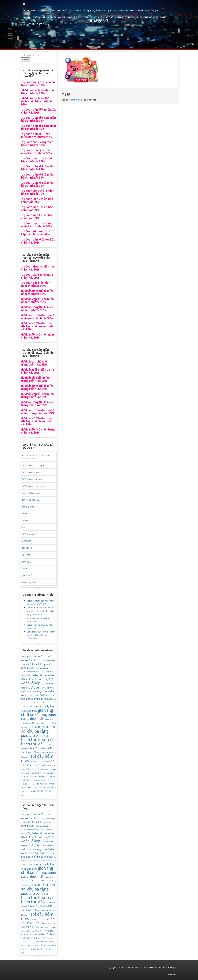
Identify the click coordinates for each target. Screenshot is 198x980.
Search (26, 60)
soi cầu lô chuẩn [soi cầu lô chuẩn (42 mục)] (38, 763)
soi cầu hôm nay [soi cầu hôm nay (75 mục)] (37, 758)
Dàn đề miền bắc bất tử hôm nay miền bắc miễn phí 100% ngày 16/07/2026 (40, 611)
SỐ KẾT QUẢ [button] (42, 24)
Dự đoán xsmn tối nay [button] (147, 10)
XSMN (86, 17)
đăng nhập (76, 100)
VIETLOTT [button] (121, 17)
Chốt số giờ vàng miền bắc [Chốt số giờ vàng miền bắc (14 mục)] (31, 657)
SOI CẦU (144, 17)
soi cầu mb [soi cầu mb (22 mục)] (45, 765)
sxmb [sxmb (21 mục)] (34, 780)
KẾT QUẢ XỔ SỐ (106, 17)
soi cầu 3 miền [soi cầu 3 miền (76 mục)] (42, 726)
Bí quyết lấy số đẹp (32, 17)
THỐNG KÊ (133, 17)
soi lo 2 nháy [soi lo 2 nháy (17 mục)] (38, 776)
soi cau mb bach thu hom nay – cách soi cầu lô (45, 10)
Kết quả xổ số (69, 17)
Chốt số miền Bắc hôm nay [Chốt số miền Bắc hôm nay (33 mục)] (36, 658)
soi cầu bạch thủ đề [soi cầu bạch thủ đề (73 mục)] (38, 742)
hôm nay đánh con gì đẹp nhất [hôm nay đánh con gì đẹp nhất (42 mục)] (38, 717)
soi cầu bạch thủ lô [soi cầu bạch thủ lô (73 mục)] (34, 737)
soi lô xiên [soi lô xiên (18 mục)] (48, 776)
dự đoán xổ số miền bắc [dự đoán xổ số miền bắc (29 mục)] (37, 693)
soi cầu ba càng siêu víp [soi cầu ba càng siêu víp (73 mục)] (35, 733)
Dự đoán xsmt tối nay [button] (124, 10)
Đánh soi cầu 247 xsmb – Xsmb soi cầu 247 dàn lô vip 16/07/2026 (41, 635)
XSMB (79, 17)
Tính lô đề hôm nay (52, 17)
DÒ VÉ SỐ (154, 17)
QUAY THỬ (29, 24)
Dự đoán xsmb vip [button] (102, 10)
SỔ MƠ (163, 17)
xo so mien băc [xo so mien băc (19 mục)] (41, 784)
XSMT (94, 17)
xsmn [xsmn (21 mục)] (31, 791)
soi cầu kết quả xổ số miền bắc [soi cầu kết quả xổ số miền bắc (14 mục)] (40, 762)
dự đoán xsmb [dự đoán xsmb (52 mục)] (40, 687)
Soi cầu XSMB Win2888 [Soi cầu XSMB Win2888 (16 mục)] (37, 773)
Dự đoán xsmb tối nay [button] (80, 10)
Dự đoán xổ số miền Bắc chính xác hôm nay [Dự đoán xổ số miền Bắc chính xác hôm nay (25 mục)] (38, 697)
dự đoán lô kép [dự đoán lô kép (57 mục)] (37, 681)
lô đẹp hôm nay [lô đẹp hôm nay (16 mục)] (45, 723)
